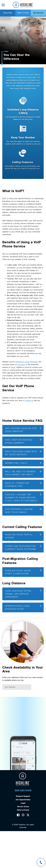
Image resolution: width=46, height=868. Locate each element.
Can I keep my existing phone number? (23, 439)
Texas (13, 365)
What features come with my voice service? (23, 451)
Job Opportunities (23, 800)
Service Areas (23, 807)
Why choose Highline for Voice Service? (23, 428)
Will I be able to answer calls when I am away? (23, 471)
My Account (38, 13)
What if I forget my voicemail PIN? (23, 482)
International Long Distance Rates (23, 605)
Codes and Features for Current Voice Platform (23, 545)
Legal (23, 803)
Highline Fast (23, 5)
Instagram (23, 815)
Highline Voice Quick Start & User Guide (23, 570)
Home (6, 51)
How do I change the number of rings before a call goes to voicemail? (23, 495)
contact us (29, 398)
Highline (23, 779)
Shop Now (8, 13)
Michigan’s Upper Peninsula (27, 360)
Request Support (23, 796)
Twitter (28, 815)
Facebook (18, 815)
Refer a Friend (23, 13)
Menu (3, 5)
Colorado (21, 362)
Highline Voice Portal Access (23, 534)
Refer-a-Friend (23, 810)
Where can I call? (23, 461)
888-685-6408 (23, 790)
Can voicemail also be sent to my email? (23, 508)
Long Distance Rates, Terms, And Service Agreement (23, 592)
